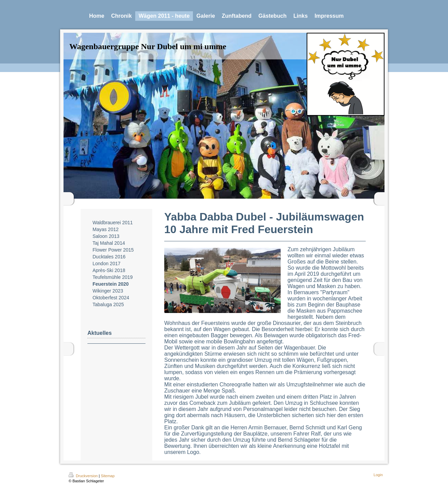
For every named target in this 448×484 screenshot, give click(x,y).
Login (378, 475)
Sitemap (108, 476)
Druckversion (84, 476)
